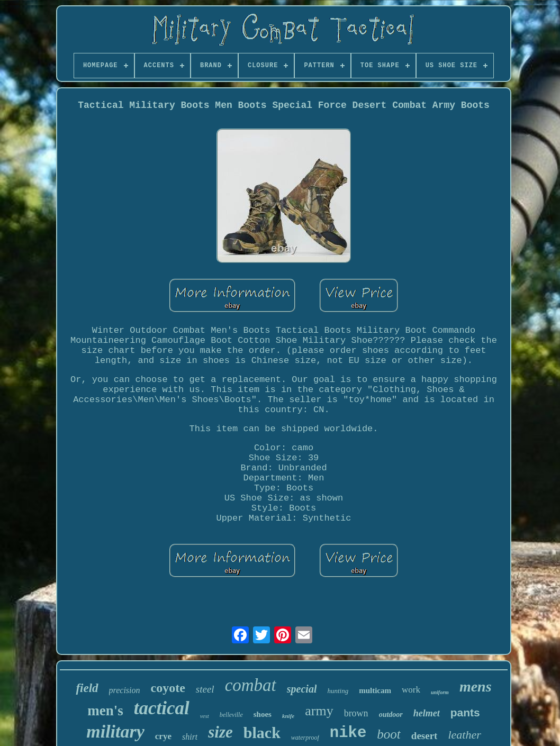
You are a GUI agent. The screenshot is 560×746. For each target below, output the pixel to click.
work (411, 690)
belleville (231, 715)
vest (205, 716)
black (262, 733)
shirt (190, 737)
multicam (375, 690)
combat (251, 685)
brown (356, 713)
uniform (440, 692)
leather (464, 735)
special (302, 689)
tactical (162, 708)
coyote (168, 688)
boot (389, 734)
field (87, 688)
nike (348, 733)
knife (288, 716)
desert (424, 736)
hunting (338, 691)
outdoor (391, 715)
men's (105, 711)
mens (476, 686)
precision (125, 690)
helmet (427, 713)
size (220, 732)
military (115, 731)
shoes (263, 714)
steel (205, 689)
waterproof (305, 738)
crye (163, 736)
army (319, 711)
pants (465, 712)
